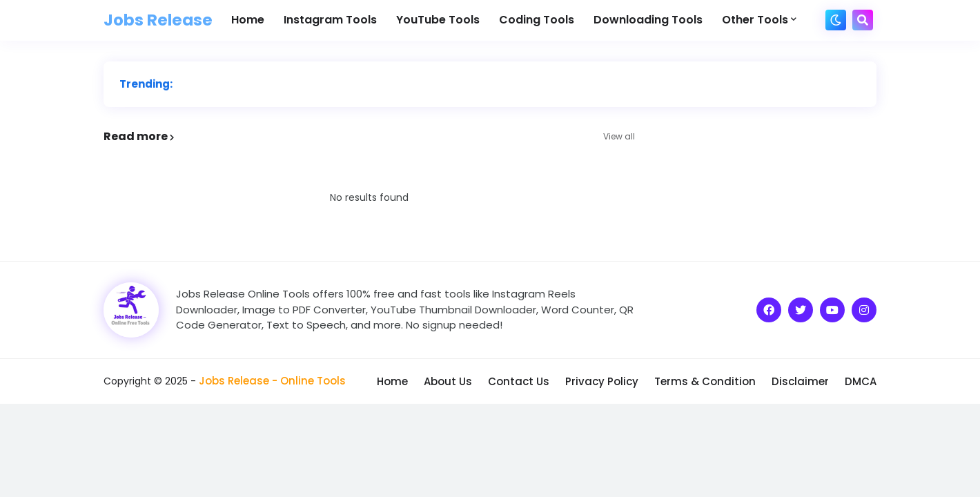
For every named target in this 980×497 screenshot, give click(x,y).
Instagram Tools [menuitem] (330, 20)
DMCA (861, 381)
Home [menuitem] (248, 20)
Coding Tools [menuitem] (537, 20)
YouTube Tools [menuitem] (438, 20)
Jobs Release (158, 20)
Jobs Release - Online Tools (272, 381)
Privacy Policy (602, 381)
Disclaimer (800, 381)
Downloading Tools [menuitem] (648, 20)
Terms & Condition (705, 381)
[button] (836, 20)
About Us (448, 381)
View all (619, 137)
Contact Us (519, 381)
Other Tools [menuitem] (755, 20)
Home (392, 381)
